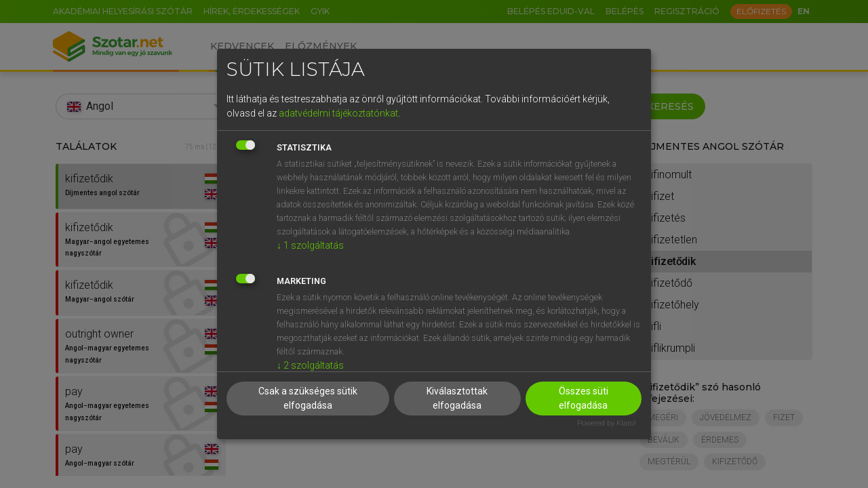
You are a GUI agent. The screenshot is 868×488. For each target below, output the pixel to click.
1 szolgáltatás (310, 245)
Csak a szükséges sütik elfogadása (308, 398)
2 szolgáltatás (310, 365)
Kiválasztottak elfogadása (457, 398)
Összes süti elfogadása (584, 398)
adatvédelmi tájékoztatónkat (338, 113)
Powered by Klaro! (607, 423)
